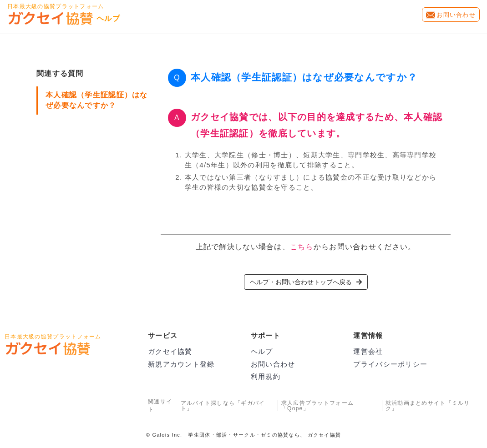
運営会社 (368, 351)
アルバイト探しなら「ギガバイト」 (223, 406)
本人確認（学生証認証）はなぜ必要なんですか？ (97, 100)
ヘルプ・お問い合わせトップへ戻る (306, 282)
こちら (302, 247)
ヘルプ (262, 351)
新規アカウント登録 (181, 364)
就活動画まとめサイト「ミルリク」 (428, 406)
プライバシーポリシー (390, 364)
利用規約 (266, 376)
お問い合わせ (456, 15)
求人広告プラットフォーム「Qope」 (317, 406)
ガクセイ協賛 (170, 351)
